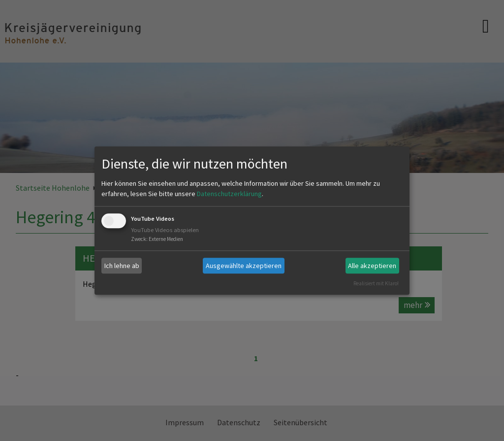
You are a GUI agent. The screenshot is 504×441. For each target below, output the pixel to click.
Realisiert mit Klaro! (376, 283)
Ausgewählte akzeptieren (244, 266)
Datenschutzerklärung (229, 194)
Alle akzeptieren (372, 266)
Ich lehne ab (122, 266)
